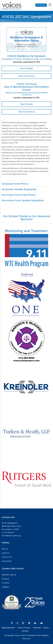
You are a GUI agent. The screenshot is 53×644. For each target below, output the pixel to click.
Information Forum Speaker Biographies (23, 200)
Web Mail (37, 628)
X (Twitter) (5, 583)
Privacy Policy (7, 561)
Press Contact (24, 628)
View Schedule (27, 68)
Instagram (5, 587)
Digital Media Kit (8, 628)
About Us (5, 549)
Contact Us (6, 553)
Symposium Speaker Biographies (19, 189)
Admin (46, 628)
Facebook (5, 579)
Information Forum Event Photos (19, 195)
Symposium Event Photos (15, 184)
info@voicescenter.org (11, 536)
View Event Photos (27, 76)
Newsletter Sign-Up (9, 575)
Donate (25, 631)
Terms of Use (7, 557)
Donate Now (41, 5)
